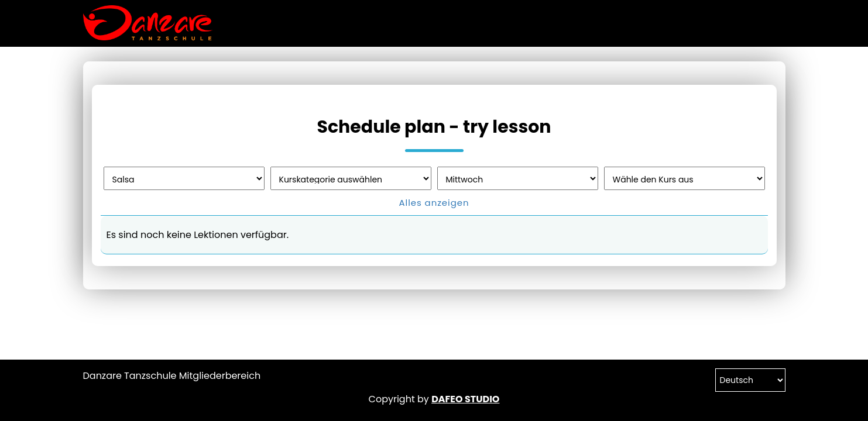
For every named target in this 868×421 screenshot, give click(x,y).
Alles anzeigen (434, 203)
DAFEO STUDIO (465, 399)
